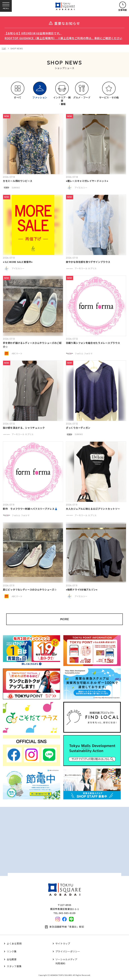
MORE (65, 619)
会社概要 (12, 959)
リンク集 (12, 951)
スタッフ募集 (14, 966)
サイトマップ (63, 943)
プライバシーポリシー (68, 951)
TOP (4, 48)
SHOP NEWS (17, 48)
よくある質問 (14, 943)
